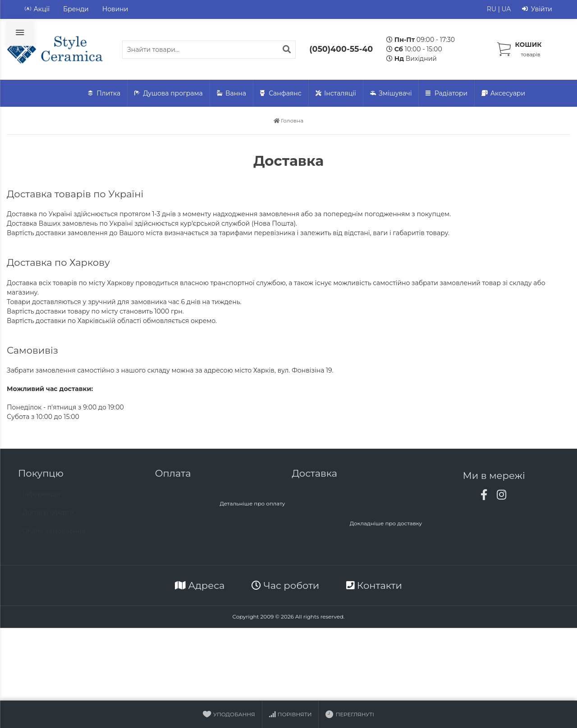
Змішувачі (391, 93)
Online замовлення (54, 535)
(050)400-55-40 (341, 49)
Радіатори (446, 93)
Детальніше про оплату (252, 503)
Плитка (104, 93)
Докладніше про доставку (386, 523)
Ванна (231, 93)
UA (506, 9)
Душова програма (169, 93)
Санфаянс (281, 93)
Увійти (537, 9)
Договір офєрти (48, 517)
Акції (37, 9)
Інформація (41, 498)
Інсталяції (336, 93)
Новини (115, 9)
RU (492, 9)
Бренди (76, 9)
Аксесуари (503, 93)
